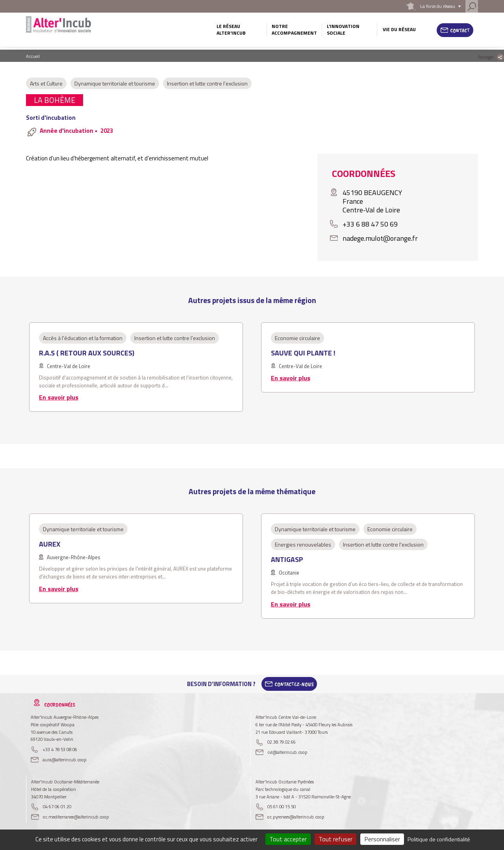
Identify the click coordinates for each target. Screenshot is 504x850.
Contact (460, 30)
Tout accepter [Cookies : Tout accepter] (288, 839)
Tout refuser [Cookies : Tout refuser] (335, 839)
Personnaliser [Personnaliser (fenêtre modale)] (382, 839)
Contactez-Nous (294, 684)
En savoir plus (59, 397)
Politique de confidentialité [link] (439, 839)
